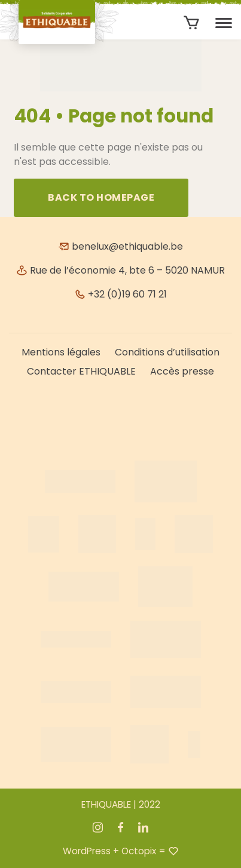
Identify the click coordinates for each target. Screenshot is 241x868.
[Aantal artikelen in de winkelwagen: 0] (192, 23)
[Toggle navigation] (224, 23)
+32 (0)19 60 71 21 (120, 294)
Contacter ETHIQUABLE (81, 371)
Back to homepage (101, 197)
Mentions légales (61, 352)
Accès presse (182, 371)
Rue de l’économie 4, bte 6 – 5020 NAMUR (120, 270)
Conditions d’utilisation (167, 352)
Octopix (139, 851)
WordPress (87, 851)
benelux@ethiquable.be (120, 246)
